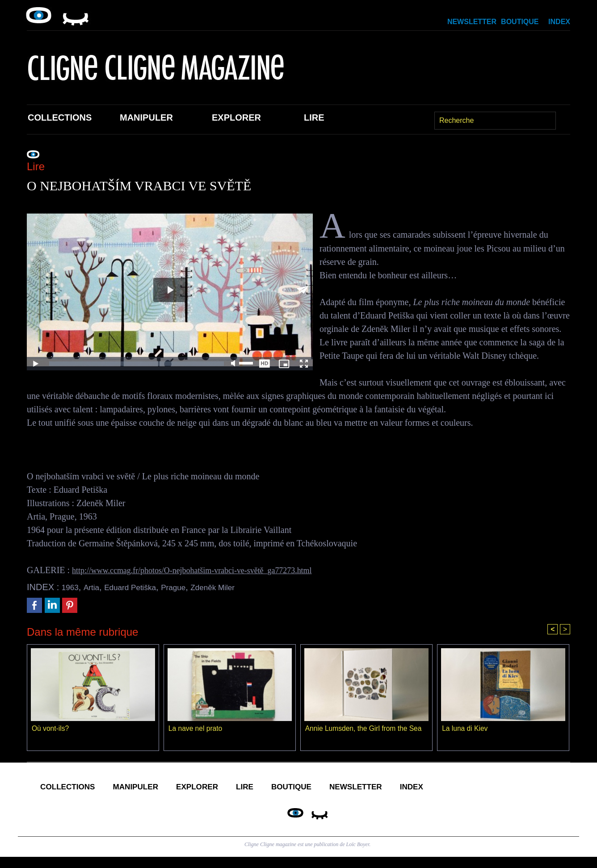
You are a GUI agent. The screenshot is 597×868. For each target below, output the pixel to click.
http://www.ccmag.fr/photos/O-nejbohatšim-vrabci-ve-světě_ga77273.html (206, 570)
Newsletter (472, 22)
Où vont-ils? (51, 729)
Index (559, 22)
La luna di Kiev (465, 729)
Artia (95, 587)
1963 (72, 587)
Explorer (236, 117)
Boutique (520, 22)
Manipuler (146, 117)
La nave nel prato (196, 729)
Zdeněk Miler (235, 587)
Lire (314, 117)
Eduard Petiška (140, 587)
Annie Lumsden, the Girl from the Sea (365, 729)
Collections (60, 117)
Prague (189, 587)
